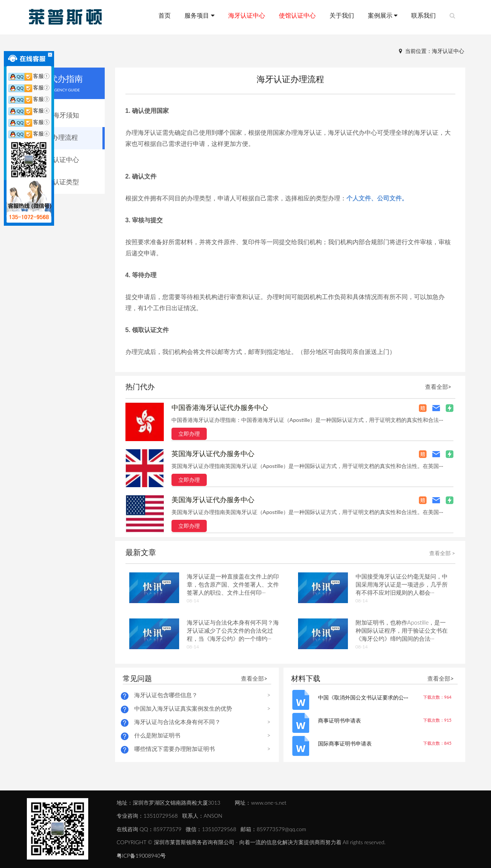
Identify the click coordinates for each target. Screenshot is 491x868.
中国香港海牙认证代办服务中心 (220, 407)
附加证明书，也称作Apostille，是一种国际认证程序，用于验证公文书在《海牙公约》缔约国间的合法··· (402, 630)
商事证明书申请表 (339, 720)
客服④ (29, 110)
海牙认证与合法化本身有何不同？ (177, 722)
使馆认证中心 (297, 15)
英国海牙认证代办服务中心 (213, 453)
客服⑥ (29, 133)
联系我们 (423, 15)
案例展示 (383, 15)
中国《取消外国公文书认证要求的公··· (363, 697)
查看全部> (438, 387)
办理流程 (65, 137)
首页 (165, 15)
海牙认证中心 (247, 15)
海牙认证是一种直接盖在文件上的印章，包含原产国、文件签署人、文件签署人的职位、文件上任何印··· (233, 584)
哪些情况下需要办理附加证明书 (175, 749)
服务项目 (199, 15)
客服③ (29, 99)
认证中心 (66, 160)
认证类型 (66, 182)
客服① (29, 76)
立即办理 (189, 434)
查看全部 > (442, 553)
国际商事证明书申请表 (345, 743)
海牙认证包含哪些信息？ (166, 695)
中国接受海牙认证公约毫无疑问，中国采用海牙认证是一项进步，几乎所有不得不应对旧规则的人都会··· (402, 584)
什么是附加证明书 (157, 735)
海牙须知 (66, 115)
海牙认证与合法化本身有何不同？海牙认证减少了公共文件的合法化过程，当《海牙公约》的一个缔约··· (233, 630)
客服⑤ (29, 122)
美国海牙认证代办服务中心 (213, 499)
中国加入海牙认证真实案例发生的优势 (183, 708)
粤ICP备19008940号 (141, 856)
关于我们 (342, 15)
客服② (29, 87)
